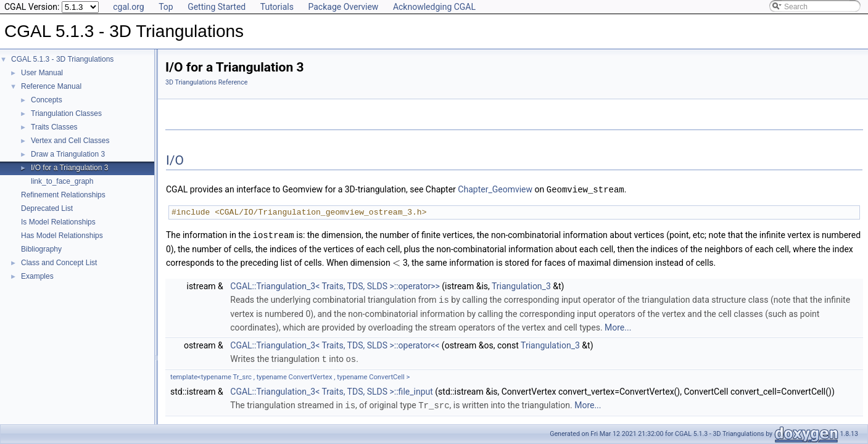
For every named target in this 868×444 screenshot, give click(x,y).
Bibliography (41, 249)
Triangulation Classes (66, 113)
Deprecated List (47, 208)
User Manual (42, 73)
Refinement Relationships (63, 195)
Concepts (47, 100)
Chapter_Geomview (495, 189)
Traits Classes (54, 127)
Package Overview (343, 7)
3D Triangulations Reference (206, 82)
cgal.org (128, 7)
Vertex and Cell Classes (70, 141)
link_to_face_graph (62, 181)
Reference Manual (51, 86)
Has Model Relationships (62, 236)
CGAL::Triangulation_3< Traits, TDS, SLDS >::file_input (332, 389)
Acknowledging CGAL (434, 7)
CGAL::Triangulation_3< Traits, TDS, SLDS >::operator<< (335, 343)
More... (618, 326)
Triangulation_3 (521, 285)
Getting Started (217, 7)
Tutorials (277, 7)
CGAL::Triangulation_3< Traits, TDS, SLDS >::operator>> (335, 285)
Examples (37, 276)
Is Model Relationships (58, 222)
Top (166, 7)
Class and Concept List (59, 263)
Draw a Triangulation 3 (68, 154)
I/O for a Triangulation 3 (69, 168)
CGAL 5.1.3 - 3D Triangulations (62, 59)
